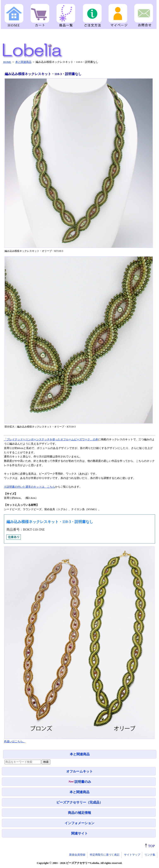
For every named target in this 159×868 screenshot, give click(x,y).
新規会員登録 (77, 855)
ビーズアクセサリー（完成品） (79, 802)
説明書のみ (80, 782)
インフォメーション (79, 823)
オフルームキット (79, 771)
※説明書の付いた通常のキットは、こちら (30, 487)
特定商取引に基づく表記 (105, 855)
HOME (7, 62)
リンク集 (150, 855)
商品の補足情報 (79, 813)
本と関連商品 (80, 754)
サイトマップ (132, 855)
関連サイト (79, 833)
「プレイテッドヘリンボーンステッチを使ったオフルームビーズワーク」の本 (51, 439)
